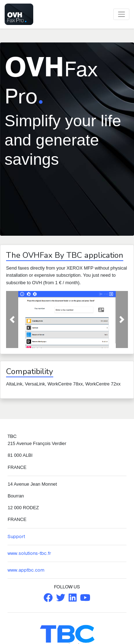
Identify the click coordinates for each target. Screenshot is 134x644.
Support (16, 537)
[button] (12, 320)
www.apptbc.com (26, 570)
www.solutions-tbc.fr (29, 553)
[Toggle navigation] (121, 14)
